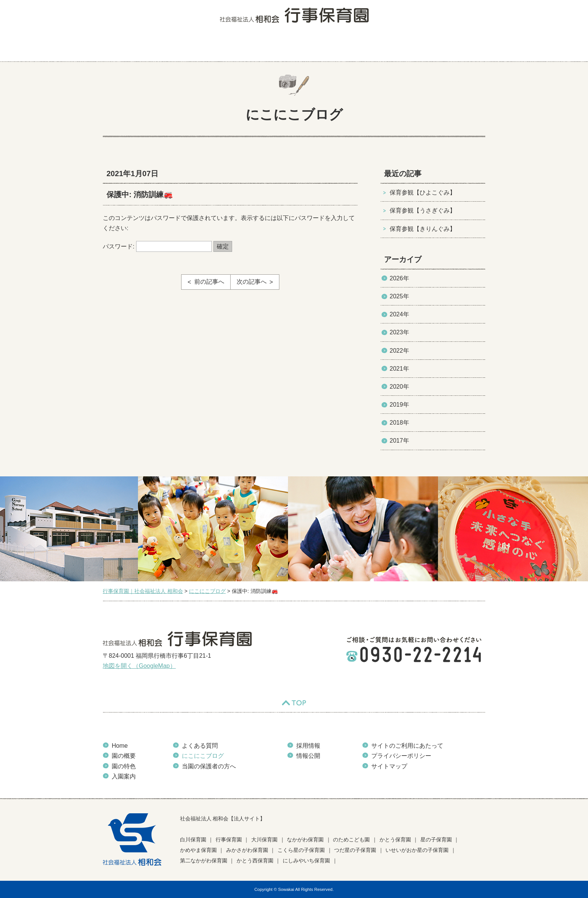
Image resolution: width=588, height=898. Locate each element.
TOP (294, 703)
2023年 (399, 332)
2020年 (399, 387)
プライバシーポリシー (401, 756)
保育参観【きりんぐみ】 (423, 229)
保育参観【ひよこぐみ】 (423, 192)
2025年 (399, 296)
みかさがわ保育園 (247, 850)
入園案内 (244, 47)
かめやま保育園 (198, 850)
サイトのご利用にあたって (407, 746)
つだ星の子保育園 (355, 850)
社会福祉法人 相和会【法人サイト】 (223, 819)
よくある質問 (291, 47)
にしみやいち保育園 (306, 861)
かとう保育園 (395, 840)
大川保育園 (264, 840)
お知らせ (395, 47)
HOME (118, 47)
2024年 (399, 314)
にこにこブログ (345, 47)
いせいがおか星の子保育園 (417, 850)
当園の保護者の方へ (453, 47)
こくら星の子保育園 (301, 850)
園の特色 (201, 47)
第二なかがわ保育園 (204, 861)
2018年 (399, 423)
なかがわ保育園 (305, 840)
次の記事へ (252, 282)
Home (120, 746)
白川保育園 (193, 840)
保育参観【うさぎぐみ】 (423, 210)
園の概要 (158, 47)
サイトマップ (389, 766)
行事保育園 (229, 840)
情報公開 (308, 756)
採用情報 (308, 746)
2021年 (399, 369)
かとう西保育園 (255, 861)
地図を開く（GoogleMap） (139, 666)
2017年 (399, 441)
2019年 (399, 405)
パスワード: (157, 246)
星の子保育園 (436, 840)
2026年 (399, 278)
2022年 (399, 351)
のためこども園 (351, 840)
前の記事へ (209, 282)
